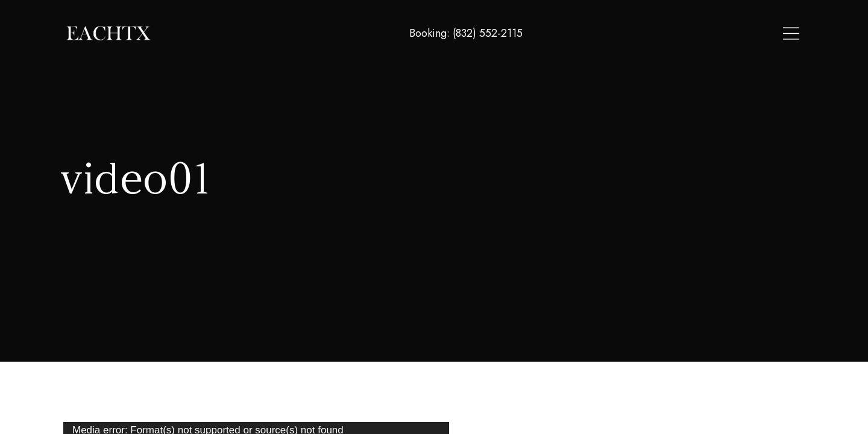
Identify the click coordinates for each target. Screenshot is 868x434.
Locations (652, 34)
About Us (710, 34)
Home (601, 34)
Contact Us (772, 34)
